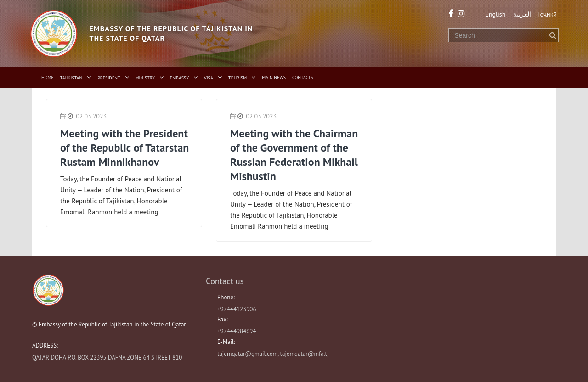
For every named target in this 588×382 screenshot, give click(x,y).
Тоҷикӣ (547, 14)
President (109, 78)
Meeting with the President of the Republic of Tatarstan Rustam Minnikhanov (124, 148)
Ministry (145, 78)
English (495, 14)
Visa (209, 78)
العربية (522, 14)
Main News (274, 77)
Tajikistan (71, 78)
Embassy (179, 78)
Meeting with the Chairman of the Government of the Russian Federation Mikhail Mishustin (294, 155)
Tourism (238, 78)
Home (48, 77)
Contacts (303, 77)
